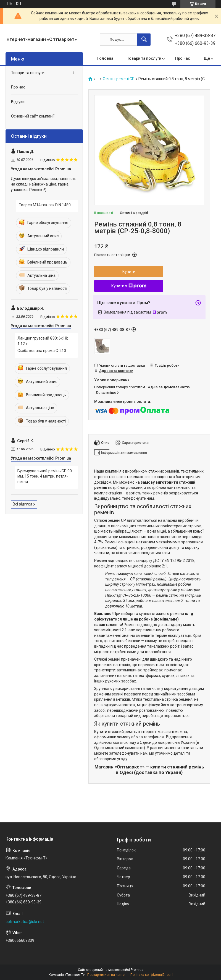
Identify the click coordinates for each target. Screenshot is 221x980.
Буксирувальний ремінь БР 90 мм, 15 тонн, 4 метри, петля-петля (45, 476)
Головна (105, 58)
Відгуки (18, 102)
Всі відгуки (22, 504)
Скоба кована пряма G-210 (42, 351)
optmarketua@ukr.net (25, 922)
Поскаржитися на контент (108, 975)
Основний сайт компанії (33, 116)
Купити (129, 272)
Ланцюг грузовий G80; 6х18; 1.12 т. (43, 341)
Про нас (183, 58)
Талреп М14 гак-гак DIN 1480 (45, 205)
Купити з (129, 286)
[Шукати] (144, 40)
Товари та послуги (144, 58)
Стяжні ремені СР (119, 79)
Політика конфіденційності (152, 975)
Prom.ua (137, 970)
